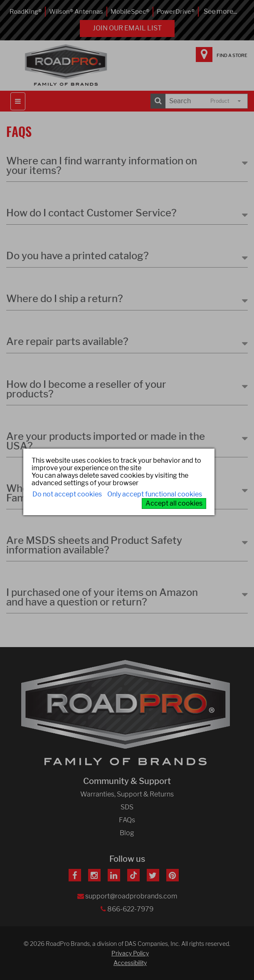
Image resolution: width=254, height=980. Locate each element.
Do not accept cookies (67, 494)
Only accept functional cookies (155, 494)
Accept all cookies (174, 503)
